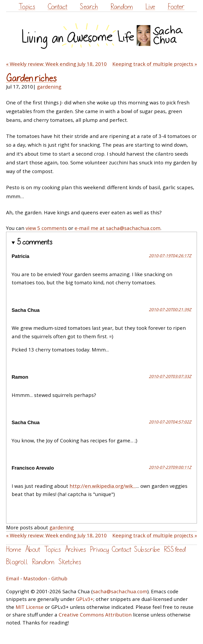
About (33, 550)
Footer (176, 7)
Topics (27, 7)
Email (13, 578)
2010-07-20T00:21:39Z (170, 309)
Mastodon (35, 578)
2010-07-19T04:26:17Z (170, 256)
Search (89, 7)
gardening (49, 87)
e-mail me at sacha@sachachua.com (117, 228)
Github (59, 578)
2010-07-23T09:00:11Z (170, 467)
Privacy (99, 550)
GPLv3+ (85, 599)
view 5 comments (46, 228)
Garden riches (31, 78)
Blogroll (17, 562)
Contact (57, 7)
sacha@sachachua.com (120, 591)
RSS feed (175, 550)
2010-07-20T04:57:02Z (170, 422)
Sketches (70, 562)
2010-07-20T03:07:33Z (170, 376)
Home (14, 550)
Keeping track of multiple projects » (155, 64)
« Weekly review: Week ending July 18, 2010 (56, 64)
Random (122, 7)
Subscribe (147, 550)
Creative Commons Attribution (95, 615)
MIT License (30, 607)
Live (150, 7)
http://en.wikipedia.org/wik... (103, 486)
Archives (75, 550)
